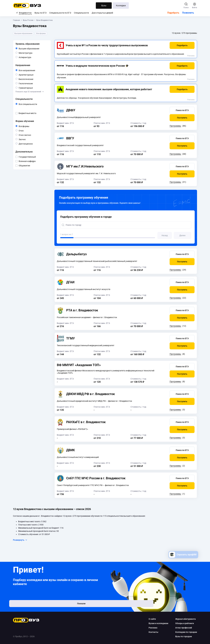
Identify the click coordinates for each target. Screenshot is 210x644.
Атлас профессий (181, 628)
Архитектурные (36, 75)
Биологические (36, 79)
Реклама (188, 56)
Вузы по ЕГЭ (40, 13)
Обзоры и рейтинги (181, 623)
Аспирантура (34, 57)
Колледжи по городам (183, 632)
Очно (27, 130)
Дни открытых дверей (102, 13)
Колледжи (121, 6)
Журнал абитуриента (182, 619)
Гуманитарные (36, 88)
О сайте (149, 619)
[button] (179, 45)
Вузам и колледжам (155, 623)
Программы (172, 126)
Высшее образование (36, 49)
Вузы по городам (181, 636)
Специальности (81, 13)
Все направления (36, 70)
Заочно (29, 139)
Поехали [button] (35, 606)
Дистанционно (36, 144)
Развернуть (23, 540)
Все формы (30, 126)
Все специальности (36, 104)
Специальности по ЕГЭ (60, 13)
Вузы (104, 6)
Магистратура (35, 53)
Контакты (150, 632)
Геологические (36, 83)
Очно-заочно (31, 135)
